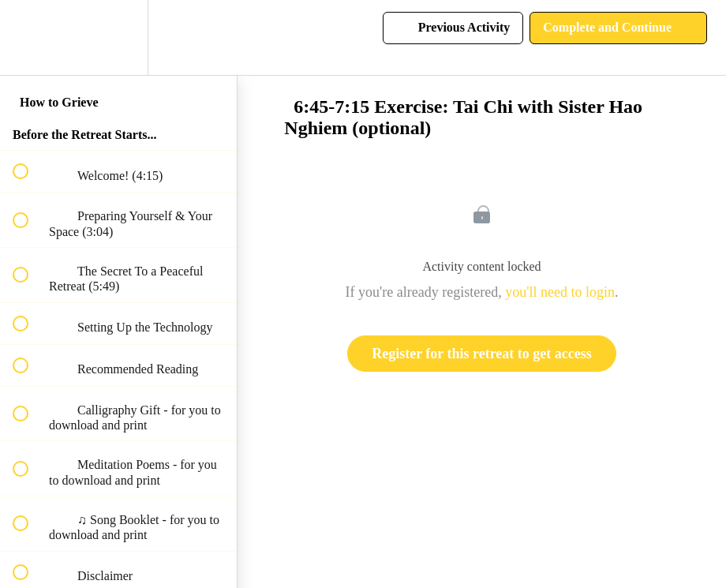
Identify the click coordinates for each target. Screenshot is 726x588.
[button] (29, 37)
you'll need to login (560, 292)
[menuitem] (118, 37)
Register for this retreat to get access (482, 354)
